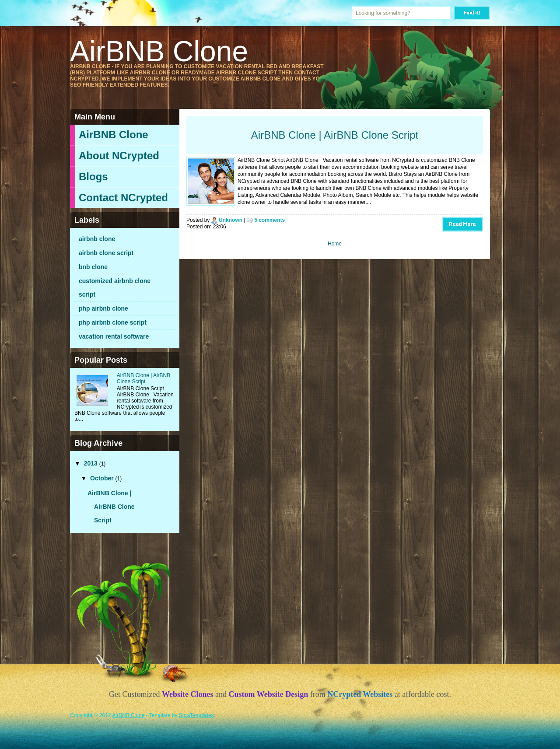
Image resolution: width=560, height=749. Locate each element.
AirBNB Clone (114, 135)
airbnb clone (97, 239)
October (103, 478)
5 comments (269, 220)
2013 (92, 463)
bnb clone (93, 267)
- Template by (179, 715)
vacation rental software (114, 336)
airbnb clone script (106, 253)
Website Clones (188, 694)
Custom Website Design (269, 694)
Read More (462, 224)
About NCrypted (119, 156)
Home (335, 244)
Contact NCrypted (123, 198)
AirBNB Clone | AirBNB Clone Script (144, 378)
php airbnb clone (103, 308)
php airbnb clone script (113, 322)
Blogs (93, 177)
